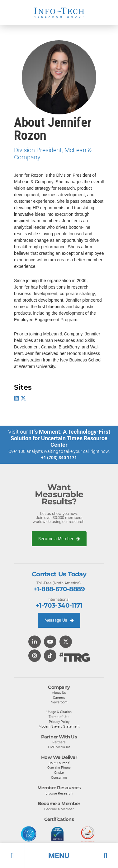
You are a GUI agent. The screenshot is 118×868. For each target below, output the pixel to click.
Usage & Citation (59, 712)
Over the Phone (59, 768)
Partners (59, 742)
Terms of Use (59, 717)
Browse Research (59, 793)
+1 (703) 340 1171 (59, 458)
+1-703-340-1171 (59, 605)
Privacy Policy (59, 722)
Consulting (59, 777)
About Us (59, 693)
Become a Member (59, 539)
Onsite (59, 773)
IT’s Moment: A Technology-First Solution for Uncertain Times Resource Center (60, 438)
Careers (59, 697)
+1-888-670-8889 (59, 589)
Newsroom (59, 702)
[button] (59, 856)
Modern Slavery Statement (59, 726)
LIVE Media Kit (59, 747)
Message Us (59, 620)
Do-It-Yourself (59, 763)
